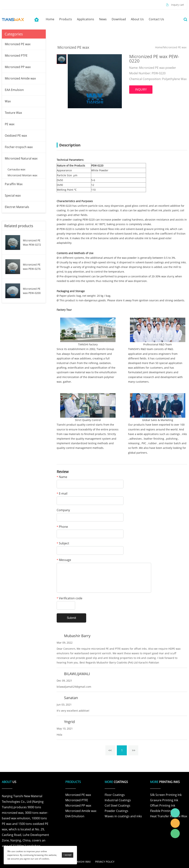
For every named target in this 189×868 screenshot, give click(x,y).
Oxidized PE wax (16, 136)
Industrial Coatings (118, 800)
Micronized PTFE (16, 56)
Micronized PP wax (18, 67)
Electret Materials (17, 207)
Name (62, 477)
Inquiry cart (178, 5)
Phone (62, 527)
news (103, 19)
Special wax (13, 195)
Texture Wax (13, 113)
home (50, 19)
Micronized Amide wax (20, 78)
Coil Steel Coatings (117, 805)
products (66, 19)
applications (86, 19)
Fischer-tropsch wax (19, 147)
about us (137, 19)
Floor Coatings (115, 795)
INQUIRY (141, 89)
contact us (156, 19)
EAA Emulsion (14, 90)
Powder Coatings (116, 811)
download (119, 19)
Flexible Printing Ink (164, 811)
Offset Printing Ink (163, 805)
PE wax (10, 124)
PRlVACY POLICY (105, 862)
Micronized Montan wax (22, 175)
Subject (63, 544)
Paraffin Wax (14, 184)
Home (159, 47)
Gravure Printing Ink (164, 800)
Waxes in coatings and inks (123, 816)
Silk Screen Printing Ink (166, 795)
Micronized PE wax (18, 44)
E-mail (62, 494)
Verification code (69, 598)
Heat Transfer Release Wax (169, 816)
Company (63, 510)
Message (64, 560)
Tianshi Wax (175, 813)
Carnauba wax (16, 169)
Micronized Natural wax (21, 158)
